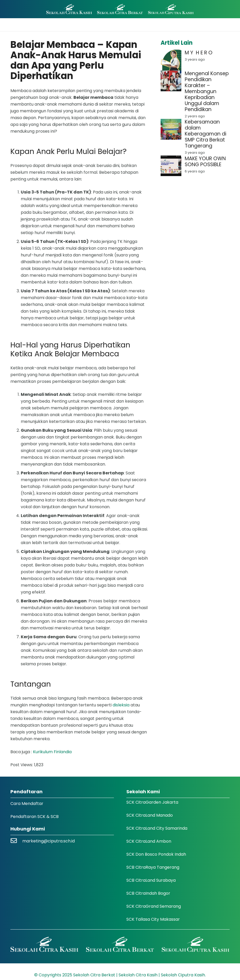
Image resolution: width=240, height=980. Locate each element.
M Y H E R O (199, 53)
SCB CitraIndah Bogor (148, 893)
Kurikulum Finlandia (52, 752)
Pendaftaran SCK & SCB (35, 817)
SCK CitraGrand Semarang (154, 906)
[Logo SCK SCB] (120, 9)
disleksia (121, 705)
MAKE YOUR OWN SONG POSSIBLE (205, 162)
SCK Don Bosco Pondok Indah (156, 854)
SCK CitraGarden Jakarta (152, 802)
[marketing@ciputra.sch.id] (16, 841)
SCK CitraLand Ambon (149, 841)
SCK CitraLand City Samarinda (157, 828)
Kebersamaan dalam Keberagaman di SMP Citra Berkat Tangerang (205, 134)
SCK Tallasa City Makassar (153, 919)
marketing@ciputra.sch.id (49, 841)
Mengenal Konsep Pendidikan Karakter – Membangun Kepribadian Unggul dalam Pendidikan (207, 91)
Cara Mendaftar (27, 804)
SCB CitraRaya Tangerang (153, 867)
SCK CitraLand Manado (150, 815)
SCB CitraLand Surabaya (151, 880)
